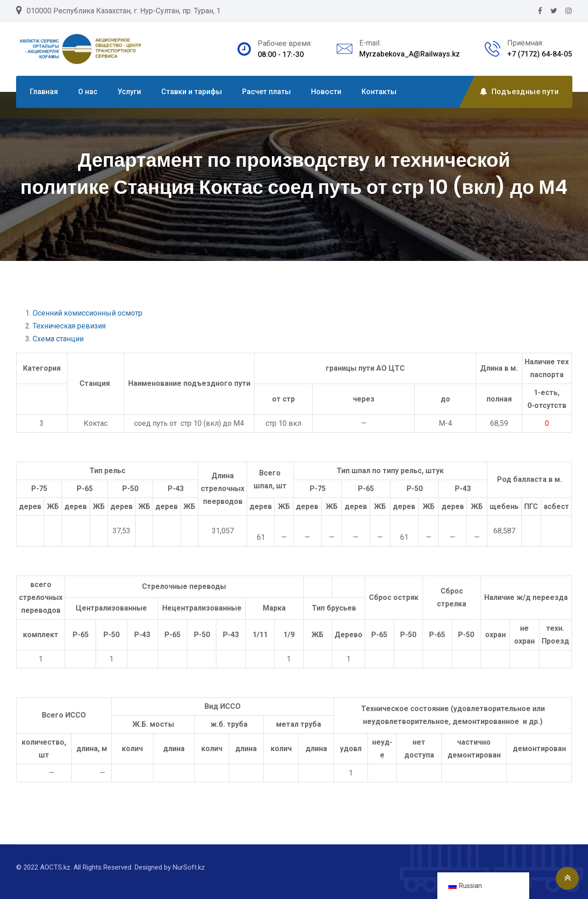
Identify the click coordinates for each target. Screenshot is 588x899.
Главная (44, 92)
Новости (326, 92)
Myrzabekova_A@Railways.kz (410, 54)
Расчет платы (266, 92)
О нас (88, 92)
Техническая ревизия (69, 326)
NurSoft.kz (189, 867)
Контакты (379, 92)
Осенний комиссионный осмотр (88, 313)
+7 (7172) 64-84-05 (540, 54)
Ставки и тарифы (192, 92)
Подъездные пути (519, 92)
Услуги (129, 92)
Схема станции (58, 339)
